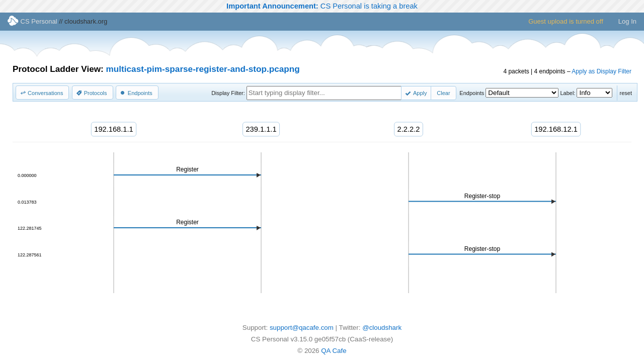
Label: (568, 93)
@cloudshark (382, 328)
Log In (627, 21)
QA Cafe (334, 351)
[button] (42, 93)
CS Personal (32, 21)
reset (626, 93)
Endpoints (472, 93)
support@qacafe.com (302, 328)
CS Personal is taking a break (322, 6)
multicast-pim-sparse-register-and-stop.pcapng (203, 69)
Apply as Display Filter (601, 71)
